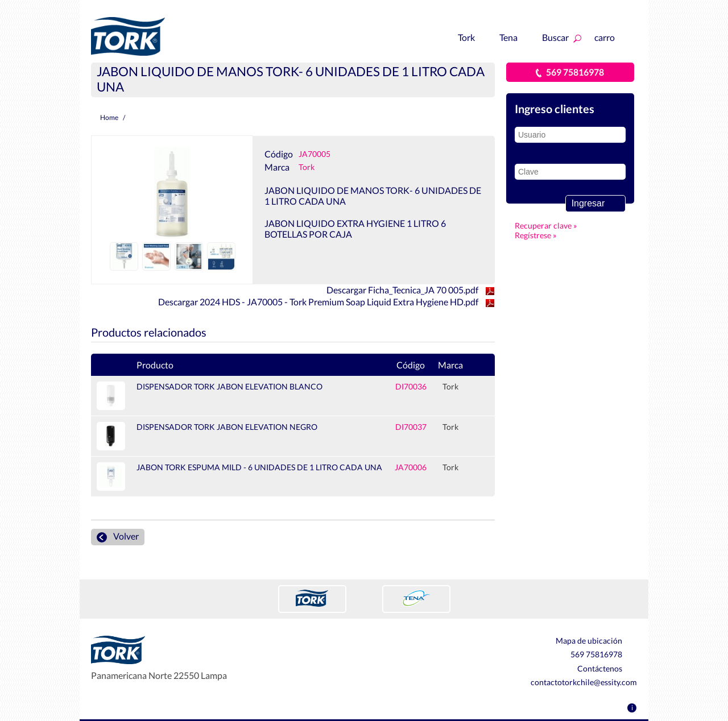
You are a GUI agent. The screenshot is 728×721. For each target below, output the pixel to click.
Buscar (562, 37)
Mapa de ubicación (596, 641)
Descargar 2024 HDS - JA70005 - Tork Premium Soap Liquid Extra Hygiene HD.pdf (326, 302)
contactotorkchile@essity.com (584, 682)
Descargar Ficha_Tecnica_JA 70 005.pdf (411, 290)
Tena (514, 37)
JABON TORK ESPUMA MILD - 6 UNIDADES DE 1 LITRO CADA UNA (259, 467)
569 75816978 (570, 72)
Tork (472, 37)
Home (109, 117)
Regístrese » (515, 235)
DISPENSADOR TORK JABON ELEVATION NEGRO (227, 427)
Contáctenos (607, 669)
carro (613, 37)
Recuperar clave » (515, 225)
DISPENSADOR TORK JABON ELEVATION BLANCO (229, 386)
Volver (118, 536)
